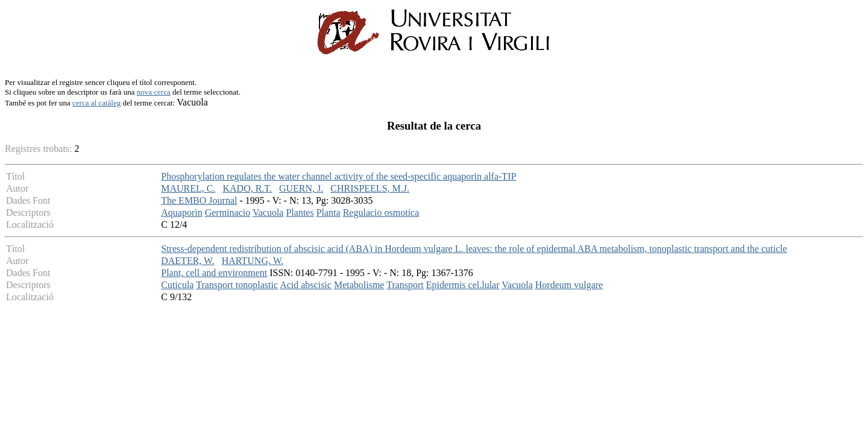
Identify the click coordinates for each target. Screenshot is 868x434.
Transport (405, 285)
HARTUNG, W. (253, 261)
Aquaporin (181, 212)
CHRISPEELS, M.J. (370, 188)
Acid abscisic (306, 285)
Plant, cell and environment (214, 273)
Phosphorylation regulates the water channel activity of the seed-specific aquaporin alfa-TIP (338, 176)
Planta (329, 212)
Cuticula (177, 285)
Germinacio (228, 212)
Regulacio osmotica (381, 212)
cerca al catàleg (96, 103)
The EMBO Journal (199, 200)
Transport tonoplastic (237, 285)
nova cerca (154, 92)
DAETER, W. (187, 261)
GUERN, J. (301, 188)
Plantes (300, 212)
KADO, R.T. (247, 188)
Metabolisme (359, 285)
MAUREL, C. (188, 188)
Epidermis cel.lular (463, 285)
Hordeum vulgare (569, 285)
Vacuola (268, 212)
